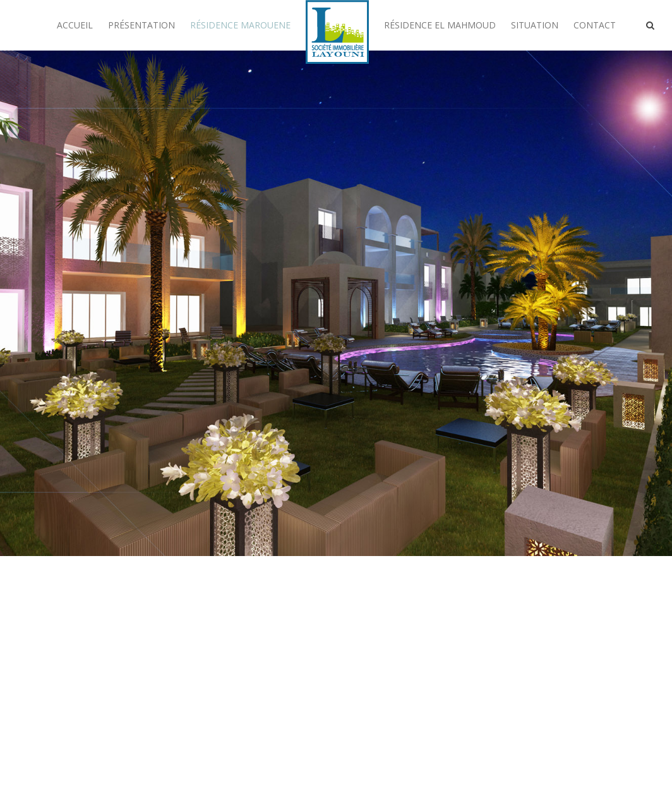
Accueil (75, 25)
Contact (595, 25)
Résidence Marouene (240, 25)
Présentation (141, 25)
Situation (535, 25)
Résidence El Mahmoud (440, 25)
